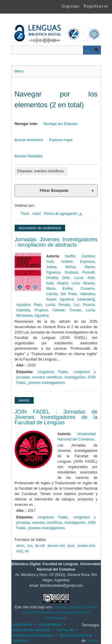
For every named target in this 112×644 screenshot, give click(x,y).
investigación (75, 377)
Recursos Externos (76, 635)
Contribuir (20, 641)
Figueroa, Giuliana (62, 272)
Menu (19, 71)
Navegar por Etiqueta (60, 124)
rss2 (20, 551)
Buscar (96, 50)
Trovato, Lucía (82, 310)
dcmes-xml (56, 546)
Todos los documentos (31, 630)
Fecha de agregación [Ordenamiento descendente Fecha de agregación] (61, 214)
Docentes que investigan (32, 635)
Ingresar (70, 6)
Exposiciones (50, 625)
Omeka (92, 641)
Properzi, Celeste (50, 310)
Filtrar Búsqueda (54, 191)
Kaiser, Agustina (60, 299)
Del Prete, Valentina (78, 294)
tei (27, 551)
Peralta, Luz (69, 305)
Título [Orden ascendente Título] (25, 214)
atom (20, 546)
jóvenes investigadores (47, 383)
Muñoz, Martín (80, 267)
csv (30, 546)
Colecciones (22, 625)
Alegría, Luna (68, 283)
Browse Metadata (29, 156)
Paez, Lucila (44, 305)
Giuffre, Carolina (80, 256)
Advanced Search (88, 50)
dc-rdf (40, 546)
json (71, 546)
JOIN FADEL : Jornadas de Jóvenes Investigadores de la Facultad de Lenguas (56, 417)
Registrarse (96, 6)
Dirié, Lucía (72, 278)
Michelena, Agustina (32, 316)
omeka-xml (86, 546)
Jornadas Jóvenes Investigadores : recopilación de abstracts (56, 242)
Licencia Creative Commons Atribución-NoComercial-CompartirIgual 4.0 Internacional (60, 613)
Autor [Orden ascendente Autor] (37, 214)
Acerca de (65, 630)
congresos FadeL (53, 372)
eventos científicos (47, 377)
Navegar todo (26, 124)
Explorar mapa (61, 140)
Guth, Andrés (59, 262)
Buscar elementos (29, 140)
